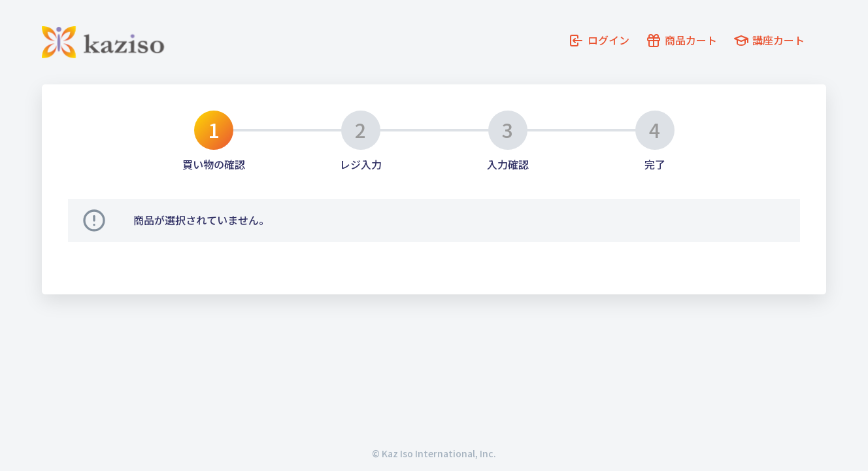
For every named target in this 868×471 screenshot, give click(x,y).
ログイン (596, 44)
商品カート (691, 44)
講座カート (791, 44)
